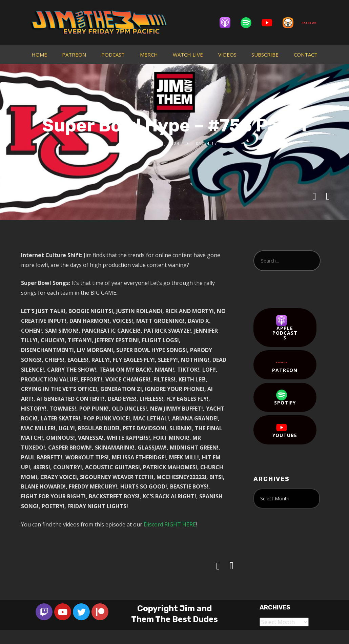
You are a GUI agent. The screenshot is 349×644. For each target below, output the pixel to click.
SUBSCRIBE (265, 55)
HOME (39, 55)
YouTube (285, 430)
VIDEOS (227, 55)
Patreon (285, 365)
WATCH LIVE (188, 55)
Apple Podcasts (285, 328)
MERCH (149, 55)
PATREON (74, 55)
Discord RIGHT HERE (170, 524)
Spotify (285, 398)
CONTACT (306, 55)
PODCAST (113, 55)
